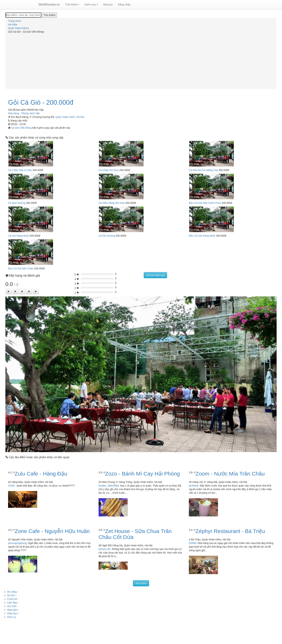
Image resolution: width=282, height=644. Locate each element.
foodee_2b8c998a (109, 486)
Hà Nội (80, 117)
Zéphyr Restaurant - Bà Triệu (230, 531)
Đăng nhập (124, 5)
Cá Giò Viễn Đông (22, 128)
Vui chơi (12, 606)
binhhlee (194, 486)
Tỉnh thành (72, 5)
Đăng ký (108, 5)
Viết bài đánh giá (155, 275)
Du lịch (11, 595)
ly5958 (193, 543)
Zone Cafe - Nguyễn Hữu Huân (52, 531)
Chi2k (11, 486)
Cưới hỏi (12, 599)
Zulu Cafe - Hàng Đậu (41, 474)
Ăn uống (12, 592)
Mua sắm (12, 610)
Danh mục (91, 5)
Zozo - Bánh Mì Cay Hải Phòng (142, 474)
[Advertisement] (141, 61)
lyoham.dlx (105, 549)
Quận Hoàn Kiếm (65, 117)
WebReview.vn (49, 5)
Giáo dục (12, 613)
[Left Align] (8, 292)
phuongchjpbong (17, 543)
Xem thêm (141, 583)
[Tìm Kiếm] (49, 15)
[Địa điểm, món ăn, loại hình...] (23, 15)
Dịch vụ (12, 617)
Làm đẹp (12, 603)
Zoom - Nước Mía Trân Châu (230, 474)
